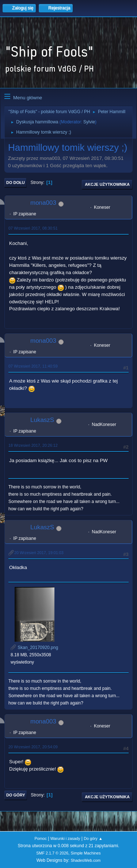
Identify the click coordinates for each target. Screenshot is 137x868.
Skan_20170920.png (34, 648)
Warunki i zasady (65, 838)
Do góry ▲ (93, 838)
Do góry (16, 795)
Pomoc (41, 838)
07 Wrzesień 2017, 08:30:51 (33, 228)
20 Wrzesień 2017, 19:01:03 (39, 553)
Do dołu (16, 183)
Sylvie (89, 122)
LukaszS (42, 420)
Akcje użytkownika (107, 184)
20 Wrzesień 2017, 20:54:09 (33, 747)
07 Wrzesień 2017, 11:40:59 (33, 366)
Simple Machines (86, 853)
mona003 (43, 203)
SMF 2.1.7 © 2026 (52, 853)
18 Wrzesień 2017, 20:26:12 (33, 445)
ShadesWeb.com (85, 860)
